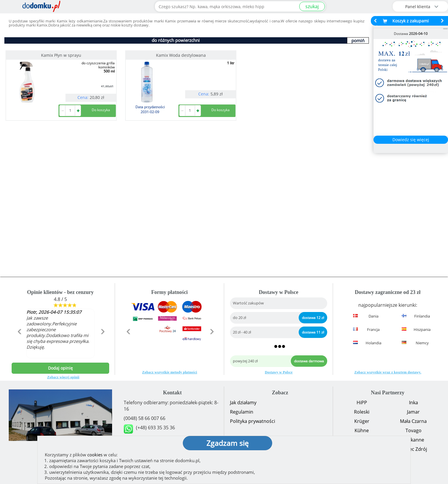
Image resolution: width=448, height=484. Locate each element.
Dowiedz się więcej (411, 140)
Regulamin (242, 412)
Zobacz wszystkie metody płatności (170, 372)
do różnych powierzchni (176, 40)
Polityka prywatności (253, 421)
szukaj (312, 6)
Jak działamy (243, 403)
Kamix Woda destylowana (181, 55)
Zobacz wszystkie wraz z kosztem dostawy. (388, 372)
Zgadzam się (227, 443)
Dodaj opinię (60, 368)
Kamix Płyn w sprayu (61, 55)
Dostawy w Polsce (279, 372)
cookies (95, 455)
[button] (19, 344)
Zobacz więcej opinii (63, 377)
